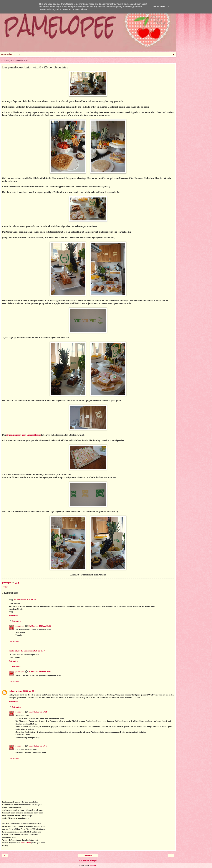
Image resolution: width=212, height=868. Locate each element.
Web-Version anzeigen (88, 861)
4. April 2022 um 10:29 (38, 712)
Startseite (88, 855)
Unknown (13, 691)
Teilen (6, 587)
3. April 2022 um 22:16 (27, 691)
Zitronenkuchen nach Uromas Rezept (23, 435)
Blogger (93, 865)
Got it (171, 7)
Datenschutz (26, 843)
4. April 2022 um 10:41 (38, 746)
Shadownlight (14, 651)
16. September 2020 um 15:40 (33, 651)
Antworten (13, 615)
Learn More (159, 7)
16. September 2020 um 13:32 (26, 600)
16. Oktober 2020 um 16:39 (40, 626)
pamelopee (20, 626)
